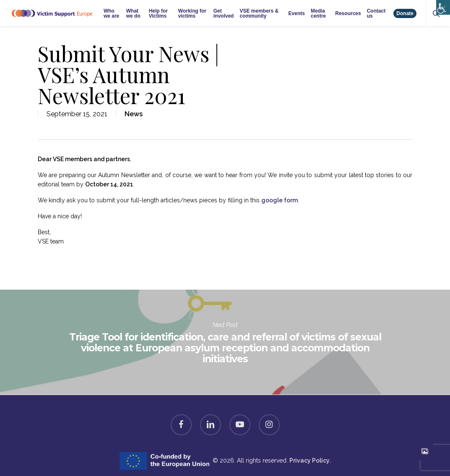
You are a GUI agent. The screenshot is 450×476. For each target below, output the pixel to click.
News (134, 114)
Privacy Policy (310, 460)
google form (280, 200)
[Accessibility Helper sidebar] (441, 5)
